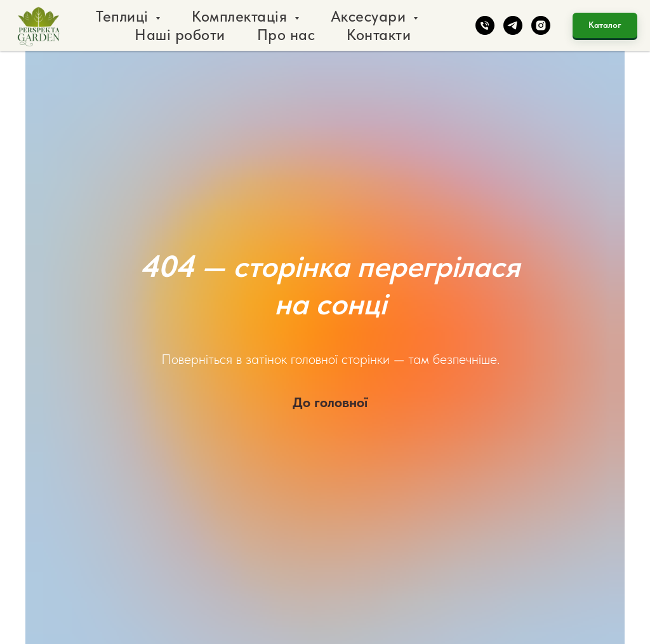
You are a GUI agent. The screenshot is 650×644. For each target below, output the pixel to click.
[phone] (485, 25)
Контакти (379, 35)
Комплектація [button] (242, 16)
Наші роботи (180, 35)
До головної (330, 402)
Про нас (286, 35)
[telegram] (513, 25)
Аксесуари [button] (370, 16)
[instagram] (541, 25)
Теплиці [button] (124, 16)
